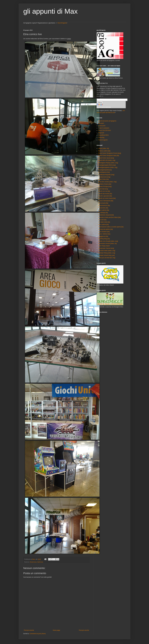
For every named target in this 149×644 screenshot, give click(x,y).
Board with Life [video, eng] (107, 160)
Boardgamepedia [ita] (105, 170)
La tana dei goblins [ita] (106, 229)
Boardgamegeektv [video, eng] (108, 167)
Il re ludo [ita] (102, 220)
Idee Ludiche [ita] (104, 210)
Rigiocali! (101, 133)
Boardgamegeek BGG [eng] (107, 165)
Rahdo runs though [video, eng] (108, 241)
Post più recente (29, 630)
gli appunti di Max (50, 11)
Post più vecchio (84, 630)
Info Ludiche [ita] (103, 224)
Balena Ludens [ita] (104, 151)
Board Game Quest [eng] (106, 158)
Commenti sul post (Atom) (38, 634)
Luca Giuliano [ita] (104, 232)
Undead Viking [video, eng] (107, 253)
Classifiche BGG (103, 135)
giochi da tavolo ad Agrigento (107, 121)
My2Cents (40, 562)
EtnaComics (33, 562)
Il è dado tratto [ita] (104, 222)
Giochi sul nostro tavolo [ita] (107, 198)
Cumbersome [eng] (104, 177)
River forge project (104, 246)
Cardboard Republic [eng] (106, 175)
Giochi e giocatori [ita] (105, 196)
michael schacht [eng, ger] (107, 255)
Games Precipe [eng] (105, 187)
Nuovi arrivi (102, 126)
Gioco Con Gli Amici (105, 130)
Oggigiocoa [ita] (103, 236)
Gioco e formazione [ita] (106, 201)
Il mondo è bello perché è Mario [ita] (109, 217)
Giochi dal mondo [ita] (105, 194)
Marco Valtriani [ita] (104, 234)
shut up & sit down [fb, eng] (107, 258)
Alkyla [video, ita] (104, 148)
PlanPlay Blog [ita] (104, 239)
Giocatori (101, 123)
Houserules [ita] (103, 208)
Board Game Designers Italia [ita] (109, 156)
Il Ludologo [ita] (103, 213)
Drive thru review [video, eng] (107, 182)
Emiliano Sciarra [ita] (105, 184)
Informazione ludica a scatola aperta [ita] (111, 227)
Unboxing (101, 137)
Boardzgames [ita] (104, 172)
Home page (56, 630)
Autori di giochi (103, 140)
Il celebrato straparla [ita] (106, 215)
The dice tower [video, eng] (107, 251)
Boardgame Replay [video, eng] (108, 163)
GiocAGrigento (62, 23)
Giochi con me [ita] (104, 191)
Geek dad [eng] (103, 189)
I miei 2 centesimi (104, 128)
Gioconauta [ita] (103, 203)
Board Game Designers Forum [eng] (110, 153)
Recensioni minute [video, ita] (108, 243)
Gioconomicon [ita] (104, 206)
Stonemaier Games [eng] (106, 248)
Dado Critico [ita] (104, 179)
